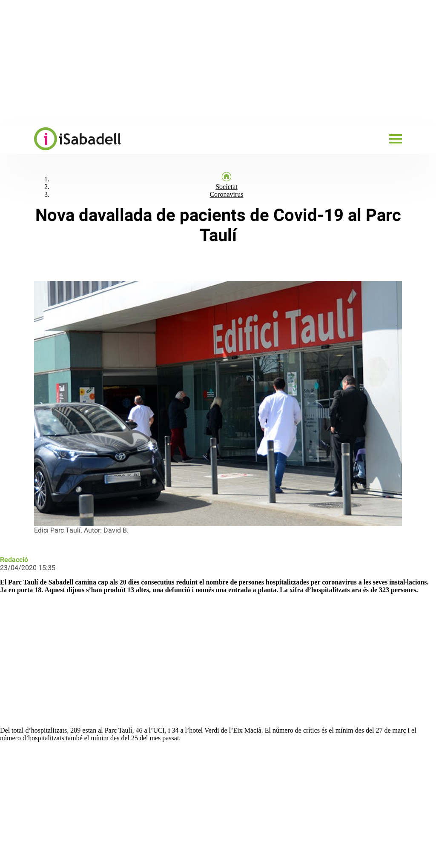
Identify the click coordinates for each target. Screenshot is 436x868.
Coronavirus (226, 194)
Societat (227, 187)
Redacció (14, 560)
